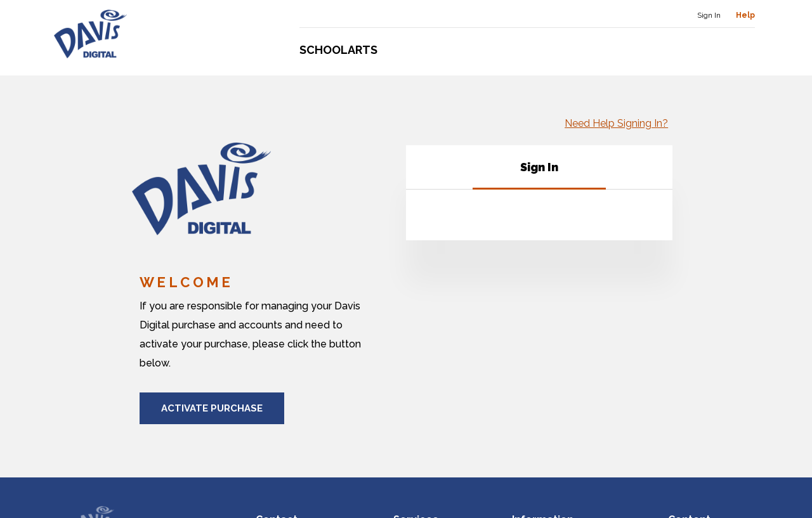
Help (745, 15)
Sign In (709, 15)
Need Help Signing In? (621, 123)
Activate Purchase (212, 408)
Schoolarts (338, 50)
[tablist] (539, 172)
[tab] (539, 171)
